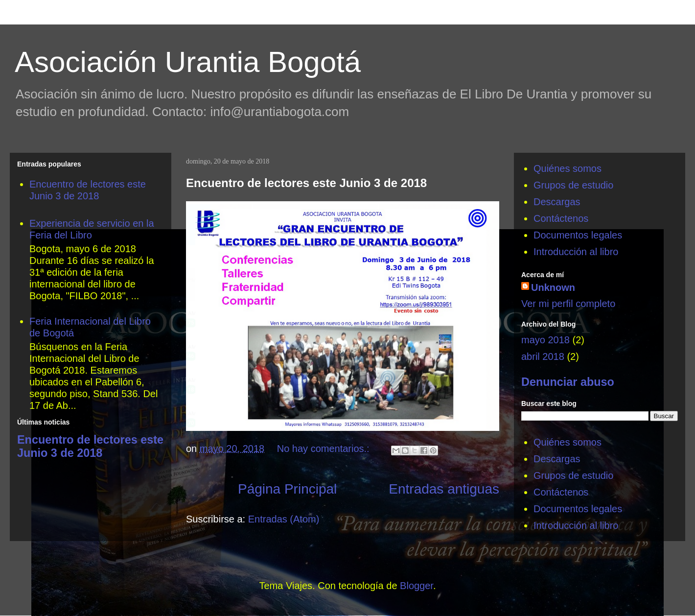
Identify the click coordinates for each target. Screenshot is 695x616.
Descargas (557, 202)
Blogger (417, 586)
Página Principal (287, 489)
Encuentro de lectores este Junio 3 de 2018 (306, 183)
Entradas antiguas (444, 489)
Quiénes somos (568, 168)
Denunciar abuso (568, 382)
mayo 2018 (545, 340)
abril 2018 (543, 356)
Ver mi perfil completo (568, 304)
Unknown (553, 287)
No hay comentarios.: (325, 449)
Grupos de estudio (573, 185)
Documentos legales (578, 235)
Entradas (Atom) (284, 519)
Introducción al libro (576, 252)
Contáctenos (561, 218)
